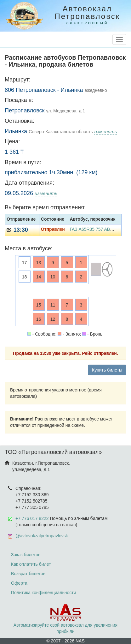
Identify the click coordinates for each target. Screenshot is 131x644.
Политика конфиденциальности (44, 593)
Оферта (19, 583)
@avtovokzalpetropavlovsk (42, 536)
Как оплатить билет (31, 564)
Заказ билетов (26, 555)
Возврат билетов (28, 574)
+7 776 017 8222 (32, 518)
